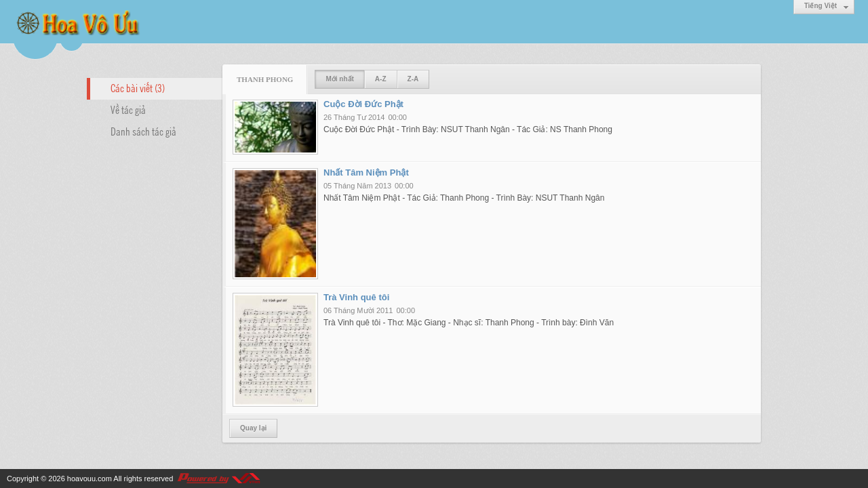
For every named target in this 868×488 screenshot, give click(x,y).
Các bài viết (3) (138, 87)
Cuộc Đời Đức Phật (363, 104)
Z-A (413, 79)
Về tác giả (128, 109)
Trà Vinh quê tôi (356, 297)
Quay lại (253, 428)
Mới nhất (339, 79)
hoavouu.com (90, 479)
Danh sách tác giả (143, 131)
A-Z (381, 79)
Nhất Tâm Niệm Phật (366, 172)
